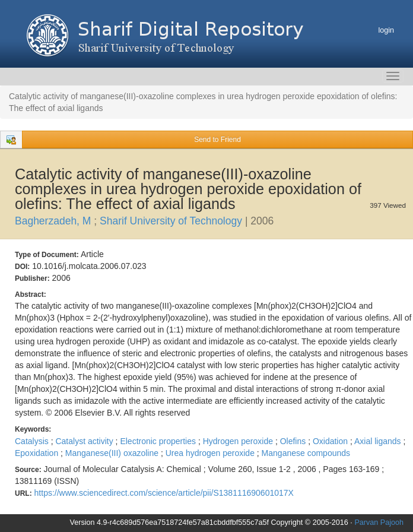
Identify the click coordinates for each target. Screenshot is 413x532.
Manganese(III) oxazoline (113, 453)
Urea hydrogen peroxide (211, 453)
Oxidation (331, 441)
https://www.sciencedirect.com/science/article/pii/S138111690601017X (164, 493)
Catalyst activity (85, 441)
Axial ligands (379, 441)
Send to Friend (217, 140)
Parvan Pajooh (379, 522)
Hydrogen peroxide (239, 441)
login (386, 30)
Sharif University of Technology (172, 221)
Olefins (294, 441)
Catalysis (33, 441)
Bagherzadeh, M (54, 221)
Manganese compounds (306, 453)
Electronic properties (159, 441)
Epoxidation (38, 453)
